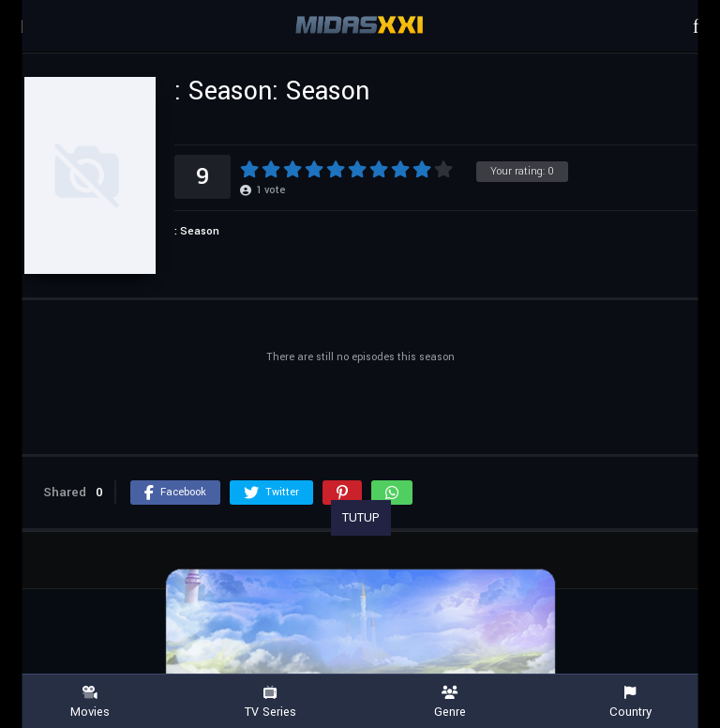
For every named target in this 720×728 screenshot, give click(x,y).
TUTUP (361, 518)
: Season (197, 231)
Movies (90, 702)
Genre (450, 702)
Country (630, 702)
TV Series (270, 702)
